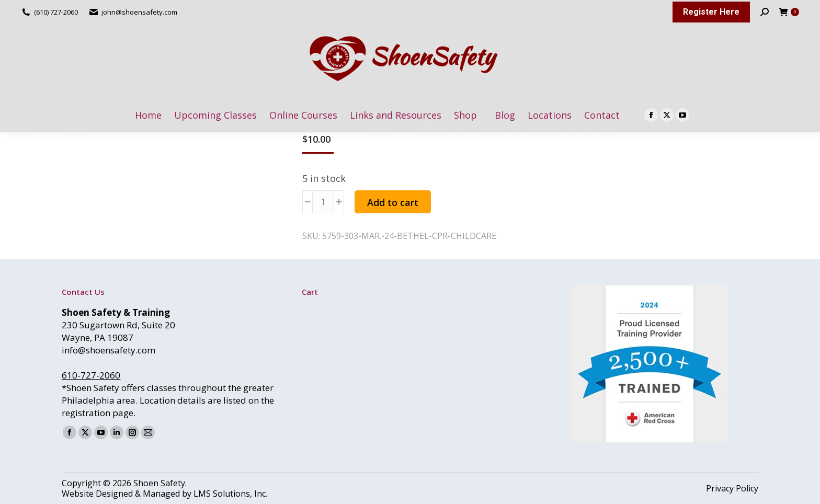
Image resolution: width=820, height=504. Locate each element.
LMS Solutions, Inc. (230, 494)
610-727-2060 (91, 375)
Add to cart (393, 202)
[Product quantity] (323, 202)
